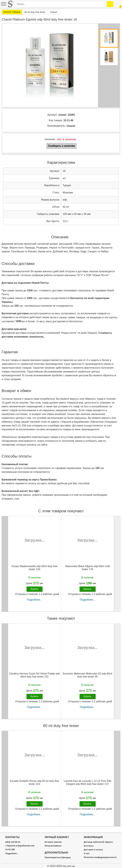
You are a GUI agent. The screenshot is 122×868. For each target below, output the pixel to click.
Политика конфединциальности (100, 857)
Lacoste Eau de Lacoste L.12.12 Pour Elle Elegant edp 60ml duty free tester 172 (87, 782)
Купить (35, 589)
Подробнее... (34, 600)
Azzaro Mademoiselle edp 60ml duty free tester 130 (34, 568)
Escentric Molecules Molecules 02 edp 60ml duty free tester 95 (87, 675)
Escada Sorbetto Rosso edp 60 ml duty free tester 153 (34, 782)
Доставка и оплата (93, 850)
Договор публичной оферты (98, 842)
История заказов (53, 842)
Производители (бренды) (58, 857)
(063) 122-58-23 (13, 842)
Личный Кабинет (53, 846)
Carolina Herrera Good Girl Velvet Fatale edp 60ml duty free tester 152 (34, 675)
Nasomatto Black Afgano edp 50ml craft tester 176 (87, 568)
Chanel (71, 126)
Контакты (89, 846)
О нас (87, 854)
